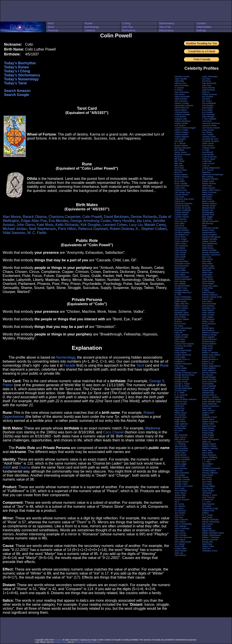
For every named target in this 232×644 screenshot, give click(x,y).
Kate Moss (45, 225)
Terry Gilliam (208, 464)
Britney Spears (181, 175)
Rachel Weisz (208, 328)
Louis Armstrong (209, 157)
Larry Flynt (207, 121)
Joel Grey (179, 517)
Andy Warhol (180, 117)
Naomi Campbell (209, 235)
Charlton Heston (182, 217)
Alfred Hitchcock (182, 108)
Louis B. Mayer (209, 159)
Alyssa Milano (181, 110)
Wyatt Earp (207, 544)
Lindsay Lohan (209, 148)
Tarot (140, 365)
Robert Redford (209, 368)
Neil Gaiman (208, 246)
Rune (164, 365)
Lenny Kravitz (208, 130)
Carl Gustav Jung (182, 192)
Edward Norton (181, 306)
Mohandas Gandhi (210, 228)
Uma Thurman (208, 497)
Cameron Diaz (181, 190)
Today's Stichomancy (22, 75)
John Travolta (180, 535)
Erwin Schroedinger (183, 328)
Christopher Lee (182, 235)
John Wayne (180, 540)
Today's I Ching (17, 71)
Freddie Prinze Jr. (182, 359)
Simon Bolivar (208, 428)
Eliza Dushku (180, 310)
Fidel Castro (180, 339)
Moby (204, 226)
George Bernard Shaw (184, 375)
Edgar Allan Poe (34, 221)
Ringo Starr (207, 350)
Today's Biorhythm (20, 63)
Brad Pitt (178, 172)
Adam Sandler (181, 79)
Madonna (153, 428)
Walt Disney (207, 517)
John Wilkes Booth (183, 542)
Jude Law (179, 553)
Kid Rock (206, 99)
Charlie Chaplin (181, 215)
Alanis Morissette (182, 97)
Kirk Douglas (91, 225)
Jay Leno (144, 221)
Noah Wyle (207, 275)
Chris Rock (179, 226)
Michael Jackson (209, 203)
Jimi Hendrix (180, 513)
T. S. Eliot (206, 462)
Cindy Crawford (181, 241)
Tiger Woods (208, 475)
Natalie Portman (209, 241)
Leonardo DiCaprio (210, 141)
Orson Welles (208, 284)
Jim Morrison (180, 511)
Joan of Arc (179, 515)
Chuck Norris (180, 237)
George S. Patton (182, 384)
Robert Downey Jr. (124, 229)
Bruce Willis (180, 181)
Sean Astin (207, 408)
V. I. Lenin (206, 502)
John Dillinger (181, 526)
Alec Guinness (181, 101)
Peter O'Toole (208, 315)
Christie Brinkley (182, 230)
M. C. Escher (208, 170)
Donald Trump (181, 288)
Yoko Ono (206, 549)
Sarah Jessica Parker (212, 399)
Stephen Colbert (154, 229)
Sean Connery (208, 410)
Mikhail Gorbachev (210, 221)
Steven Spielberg (210, 457)
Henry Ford (179, 408)
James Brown (181, 455)
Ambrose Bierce (182, 112)
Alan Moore (12, 217)
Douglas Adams (181, 290)
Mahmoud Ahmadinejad (213, 175)
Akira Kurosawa (181, 85)
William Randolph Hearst (213, 533)
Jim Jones (179, 508)
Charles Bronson (182, 206)
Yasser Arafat (208, 546)
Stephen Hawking (210, 448)
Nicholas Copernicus (211, 255)
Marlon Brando (209, 188)
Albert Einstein (181, 99)
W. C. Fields (37, 233)
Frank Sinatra (180, 353)
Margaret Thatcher (210, 179)
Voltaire (205, 513)
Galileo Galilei (181, 368)
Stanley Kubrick (209, 444)
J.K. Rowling (180, 444)
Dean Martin (180, 275)
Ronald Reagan (209, 377)
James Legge (180, 464)
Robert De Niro (209, 357)
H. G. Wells (179, 393)
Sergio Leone (208, 413)
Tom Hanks (207, 482)
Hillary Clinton (181, 413)
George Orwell (181, 382)
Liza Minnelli (208, 152)
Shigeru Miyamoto (210, 422)
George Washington (183, 388)
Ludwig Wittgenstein (211, 168)
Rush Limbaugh (209, 386)
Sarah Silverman (209, 404)
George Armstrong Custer (91, 221)
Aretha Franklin (181, 123)
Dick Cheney (180, 281)
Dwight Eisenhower (183, 299)
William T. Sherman (211, 537)
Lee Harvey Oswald (211, 128)
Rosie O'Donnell (209, 382)
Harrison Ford (181, 402)
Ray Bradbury (208, 330)
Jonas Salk (179, 546)
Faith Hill (178, 333)
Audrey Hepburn (182, 137)
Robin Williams (209, 370)
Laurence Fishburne (211, 123)
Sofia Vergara (208, 435)
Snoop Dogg (208, 433)
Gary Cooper (180, 370)
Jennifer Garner (181, 482)
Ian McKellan (180, 428)
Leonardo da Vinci (210, 139)
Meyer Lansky (208, 201)
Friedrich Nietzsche (183, 364)
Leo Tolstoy (207, 132)
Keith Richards (67, 225)
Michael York (208, 210)
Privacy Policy (61, 642)
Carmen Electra (181, 195)
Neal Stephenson (42, 229)
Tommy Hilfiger (209, 486)
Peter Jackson (208, 313)
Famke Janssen (182, 335)
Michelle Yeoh (208, 215)
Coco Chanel (113, 432)
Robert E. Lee (208, 362)
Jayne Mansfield (182, 473)
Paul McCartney (209, 304)
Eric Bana (179, 326)
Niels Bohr (207, 270)
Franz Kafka (180, 357)
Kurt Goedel (207, 112)
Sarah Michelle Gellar (212, 402)
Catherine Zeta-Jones (184, 199)
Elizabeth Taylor (181, 313)
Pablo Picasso (208, 293)
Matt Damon (207, 195)
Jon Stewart (180, 544)
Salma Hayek (208, 390)
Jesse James (180, 493)
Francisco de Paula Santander (183, 347)
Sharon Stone (208, 419)
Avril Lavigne (180, 139)
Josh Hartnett (180, 551)
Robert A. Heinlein (210, 353)
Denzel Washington (183, 279)
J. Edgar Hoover (182, 442)
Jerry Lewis (180, 488)
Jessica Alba (180, 495)
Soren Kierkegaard (210, 439)
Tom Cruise (207, 479)
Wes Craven (207, 524)
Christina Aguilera (182, 232)
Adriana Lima (180, 83)
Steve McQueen (209, 455)
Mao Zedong (208, 177)
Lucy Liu (136, 225)
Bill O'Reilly (179, 161)
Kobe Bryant (208, 108)
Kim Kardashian (209, 103)
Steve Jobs (207, 451)
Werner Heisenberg (211, 522)
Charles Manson (182, 212)
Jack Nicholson (181, 451)
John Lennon (180, 533)
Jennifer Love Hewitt (184, 486)
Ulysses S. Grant (210, 495)
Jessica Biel (180, 497)
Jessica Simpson (182, 500)
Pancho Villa (208, 299)
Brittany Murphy (181, 177)
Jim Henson (180, 506)
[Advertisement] (116, 11)
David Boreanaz (182, 266)
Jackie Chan (180, 453)
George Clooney (182, 377)
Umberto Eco (208, 500)
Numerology (66, 357)
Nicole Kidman (208, 268)
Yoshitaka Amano (210, 551)
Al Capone (179, 88)
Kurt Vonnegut (208, 114)
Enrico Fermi (180, 324)
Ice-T (177, 433)
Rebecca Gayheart (93, 229)
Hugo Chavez (181, 426)
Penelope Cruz (209, 308)
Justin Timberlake (210, 77)
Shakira (205, 415)
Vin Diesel (206, 506)
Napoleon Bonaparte (211, 237)
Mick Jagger (207, 217)
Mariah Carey (155, 225)
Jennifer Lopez (181, 484)
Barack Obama (35, 217)
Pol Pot (205, 326)
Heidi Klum (179, 406)
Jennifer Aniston (182, 477)
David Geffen (180, 270)
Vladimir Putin (208, 511)
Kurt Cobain (207, 110)
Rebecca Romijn (209, 335)
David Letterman (182, 272)
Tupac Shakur (208, 491)
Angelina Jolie (181, 119)
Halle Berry (179, 397)
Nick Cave (207, 257)
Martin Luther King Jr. (212, 190)
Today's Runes (16, 67)
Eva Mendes (59, 221)
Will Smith (206, 526)
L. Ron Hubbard (209, 119)
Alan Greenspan (182, 92)
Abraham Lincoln (182, 77)
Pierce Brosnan (209, 324)
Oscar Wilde (207, 288)
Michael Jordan (15, 229)
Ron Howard (208, 375)
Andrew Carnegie (182, 114)
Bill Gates (179, 159)
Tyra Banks (207, 493)
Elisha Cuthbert (181, 308)
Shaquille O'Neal (209, 417)
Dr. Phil (178, 295)
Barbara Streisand (183, 148)
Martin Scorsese (209, 192)
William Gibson (209, 531)
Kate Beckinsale (209, 83)
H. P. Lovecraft (181, 395)
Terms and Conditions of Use (88, 642)
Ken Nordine (208, 97)
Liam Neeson (208, 146)
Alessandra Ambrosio (184, 106)
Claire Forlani (180, 244)
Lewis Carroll (208, 143)
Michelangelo (208, 212)
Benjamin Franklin (182, 154)
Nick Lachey (207, 259)
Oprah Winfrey (208, 281)
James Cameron (182, 457)
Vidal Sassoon (14, 233)
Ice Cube (178, 431)
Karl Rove (206, 81)
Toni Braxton (208, 488)
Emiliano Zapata (182, 319)
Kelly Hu (206, 92)
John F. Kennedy (182, 528)
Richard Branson (209, 339)
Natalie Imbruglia (210, 239)
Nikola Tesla (207, 272)
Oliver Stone (208, 279)
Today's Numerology (21, 79)
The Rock (206, 466)
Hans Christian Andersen (186, 399)
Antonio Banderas (182, 121)
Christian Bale (181, 228)
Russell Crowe (208, 388)
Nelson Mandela (209, 250)
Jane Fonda (180, 466)
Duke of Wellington (183, 297)
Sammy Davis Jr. (210, 395)
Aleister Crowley (182, 103)
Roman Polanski (209, 373)
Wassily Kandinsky (210, 520)
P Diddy (205, 290)
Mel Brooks (207, 197)
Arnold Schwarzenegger (185, 128)
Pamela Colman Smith (212, 297)
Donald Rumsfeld (182, 286)
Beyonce (178, 157)
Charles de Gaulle (182, 208)
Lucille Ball (207, 161)
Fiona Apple (180, 341)
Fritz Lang (179, 366)
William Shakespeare (211, 535)
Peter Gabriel (208, 310)
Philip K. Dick (208, 321)
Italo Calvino (180, 439)
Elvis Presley (180, 317)
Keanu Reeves (209, 88)
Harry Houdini (124, 221)
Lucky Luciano (208, 163)
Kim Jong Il (207, 101)
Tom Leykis (207, 484)
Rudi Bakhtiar (208, 384)
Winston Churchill (210, 540)
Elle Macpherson (182, 315)
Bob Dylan (179, 166)
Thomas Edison (209, 471)
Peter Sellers (208, 317)
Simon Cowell (208, 431)
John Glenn (26, 225)
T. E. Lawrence (209, 459)
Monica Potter (208, 230)
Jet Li (177, 502)
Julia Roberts (180, 555)
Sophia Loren (208, 437)
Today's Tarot (15, 83)
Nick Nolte (207, 261)
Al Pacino (179, 90)
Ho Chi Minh (180, 415)
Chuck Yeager (181, 239)
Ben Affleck (179, 150)
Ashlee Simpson (182, 132)
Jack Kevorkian (181, 448)
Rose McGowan (209, 379)
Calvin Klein (180, 188)
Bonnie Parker (181, 170)
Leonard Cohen (115, 225)
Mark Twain (207, 186)
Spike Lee (206, 442)
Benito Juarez (181, 152)
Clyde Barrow (180, 250)
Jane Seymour (181, 468)
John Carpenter (181, 520)
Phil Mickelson (208, 319)
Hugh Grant (180, 419)
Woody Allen (208, 542)
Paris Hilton (67, 229)
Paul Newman (208, 306)
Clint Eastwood (181, 246)
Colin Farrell (180, 255)
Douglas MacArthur (183, 293)
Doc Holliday (180, 284)
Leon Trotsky (208, 134)
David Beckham (116, 217)
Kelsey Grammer (210, 94)
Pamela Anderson (210, 295)
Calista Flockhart (182, 186)
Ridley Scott (207, 348)
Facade (69, 365)
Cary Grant (179, 197)
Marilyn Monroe (209, 183)
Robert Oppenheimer (211, 366)
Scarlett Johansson (211, 406)
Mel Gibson (207, 199)
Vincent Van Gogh (210, 508)
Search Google (17, 95)
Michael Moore (209, 208)
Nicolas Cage (208, 266)
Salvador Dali (208, 393)
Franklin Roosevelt (183, 355)
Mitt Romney (208, 223)
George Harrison (182, 379)
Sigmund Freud (209, 426)
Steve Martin (208, 453)
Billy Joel (178, 163)
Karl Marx (206, 79)
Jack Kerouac (181, 446)
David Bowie (180, 268)
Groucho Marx (181, 390)
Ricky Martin (208, 346)
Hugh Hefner (180, 422)
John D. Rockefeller (183, 524)
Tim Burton (207, 477)
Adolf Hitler (179, 81)
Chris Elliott (180, 223)
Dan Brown (179, 259)
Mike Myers (207, 219)
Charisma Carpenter (64, 217)
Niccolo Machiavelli (211, 252)
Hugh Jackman (181, 424)
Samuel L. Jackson (210, 397)
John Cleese (180, 522)
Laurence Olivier (209, 126)
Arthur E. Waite (181, 130)
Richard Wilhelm (209, 344)
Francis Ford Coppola (184, 344)
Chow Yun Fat (181, 221)
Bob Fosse (179, 168)
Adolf (7, 467)
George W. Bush (182, 386)
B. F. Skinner (180, 143)
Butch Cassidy (181, 183)
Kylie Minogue (208, 117)
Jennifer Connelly (182, 479)
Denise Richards (144, 217)
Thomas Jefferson (210, 473)
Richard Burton (209, 341)
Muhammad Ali (209, 232)
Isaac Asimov (180, 437)
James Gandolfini (182, 459)
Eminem (178, 321)
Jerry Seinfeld (181, 491)
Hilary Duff (179, 410)
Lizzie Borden (208, 154)
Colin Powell (92, 217)
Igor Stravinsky (181, 435)
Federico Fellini (181, 337)
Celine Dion (180, 201)
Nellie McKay (208, 248)
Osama (24, 467)
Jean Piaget (180, 475)
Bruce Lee (179, 179)
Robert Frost (208, 364)
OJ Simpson (207, 277)
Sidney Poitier (208, 424)
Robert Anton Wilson (211, 355)
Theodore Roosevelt (211, 468)
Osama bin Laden (210, 286)
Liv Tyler (206, 150)
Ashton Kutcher (181, 134)
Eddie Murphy (181, 301)
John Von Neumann (183, 537)
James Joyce (180, 462)
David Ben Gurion (182, 264)
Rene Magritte (208, 337)
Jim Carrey (179, 504)
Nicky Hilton (207, 264)
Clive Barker (180, 248)
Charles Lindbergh (183, 210)
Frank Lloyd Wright (183, 350)
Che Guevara (180, 219)
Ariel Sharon (180, 126)
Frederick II (179, 362)
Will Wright (207, 528)
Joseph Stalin (180, 549)
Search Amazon (17, 91)
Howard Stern (181, 417)
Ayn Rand (179, 141)
